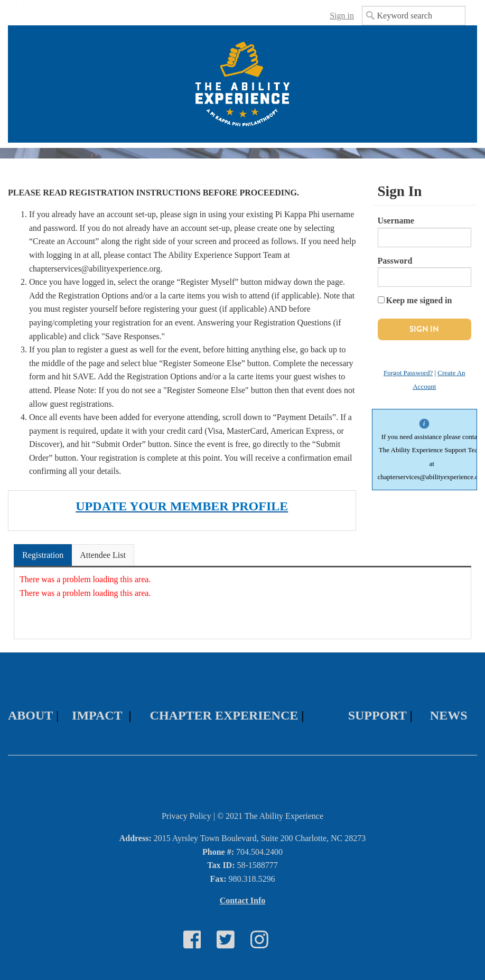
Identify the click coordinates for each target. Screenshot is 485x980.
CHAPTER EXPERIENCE (224, 715)
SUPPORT (377, 715)
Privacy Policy (186, 816)
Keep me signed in (419, 300)
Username (396, 221)
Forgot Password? (408, 373)
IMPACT (97, 715)
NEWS (449, 715)
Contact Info (243, 900)
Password (395, 261)
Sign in (342, 16)
